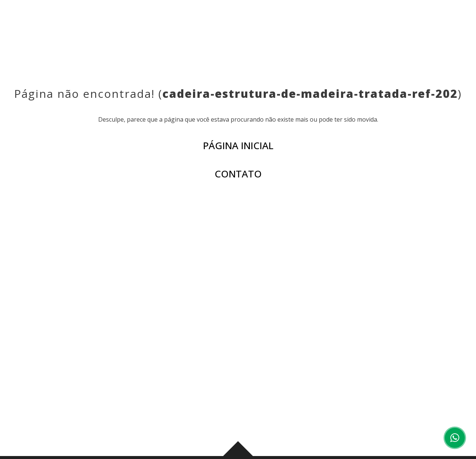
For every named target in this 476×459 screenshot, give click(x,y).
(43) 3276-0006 (148, 375)
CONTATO (397, 22)
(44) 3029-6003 (401, 375)
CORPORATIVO (348, 22)
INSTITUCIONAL (175, 22)
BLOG (307, 22)
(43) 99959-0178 (209, 375)
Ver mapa (138, 408)
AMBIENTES (271, 22)
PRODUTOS (226, 22)
